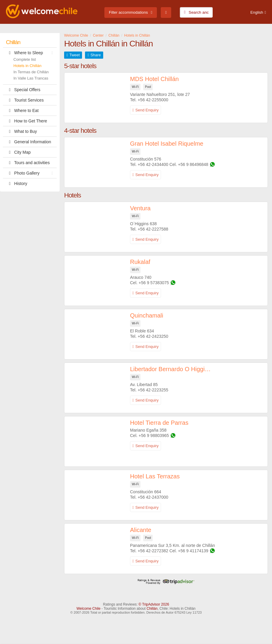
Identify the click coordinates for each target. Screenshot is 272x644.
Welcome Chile (88, 609)
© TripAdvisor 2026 (154, 604)
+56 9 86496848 (193, 164)
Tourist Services (25, 100)
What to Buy (21, 131)
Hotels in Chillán (27, 66)
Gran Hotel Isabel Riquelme (167, 144)
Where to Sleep (31, 53)
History (17, 183)
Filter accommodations (128, 12)
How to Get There (27, 121)
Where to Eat (22, 111)
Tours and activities (28, 163)
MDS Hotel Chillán (154, 79)
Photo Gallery (31, 173)
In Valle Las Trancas (31, 78)
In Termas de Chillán (31, 72)
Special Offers (23, 90)
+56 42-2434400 (153, 164)
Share (96, 55)
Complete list (25, 59)
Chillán (13, 42)
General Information (28, 142)
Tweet (75, 55)
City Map (18, 152)
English (257, 12)
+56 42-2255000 (153, 100)
